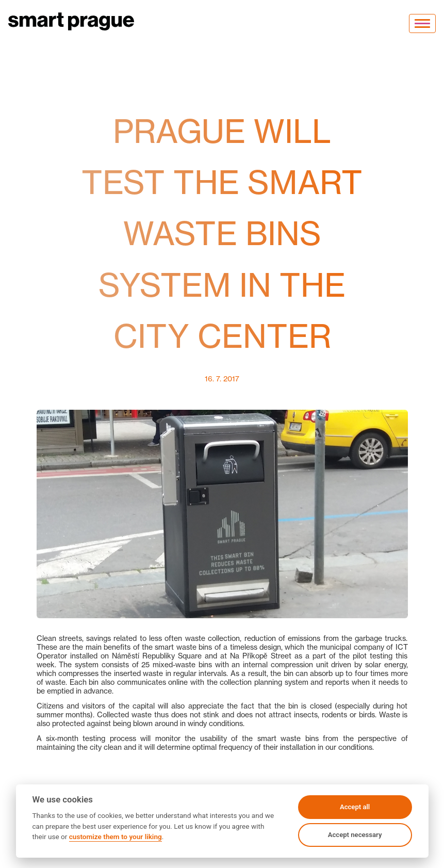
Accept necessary (355, 835)
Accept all (355, 807)
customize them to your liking (116, 837)
